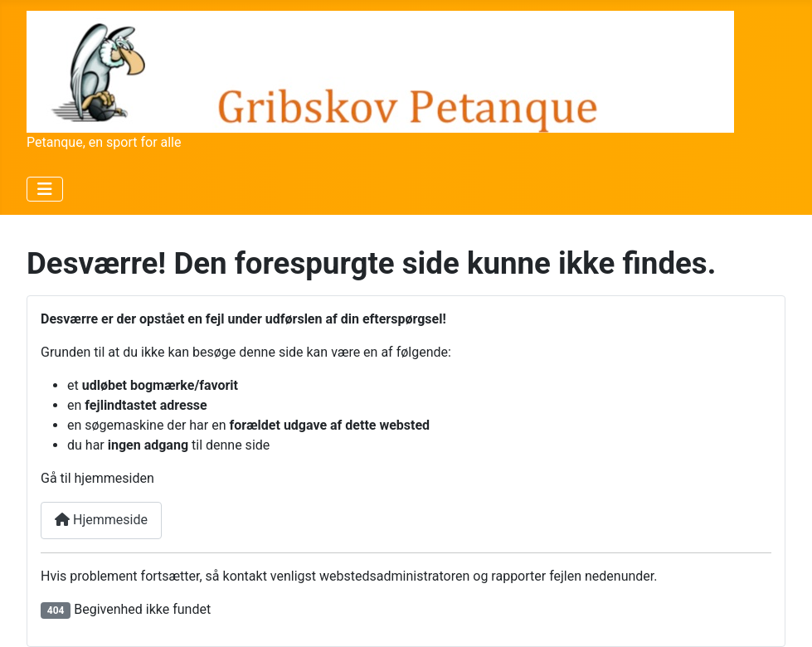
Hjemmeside (101, 520)
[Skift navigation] (45, 189)
